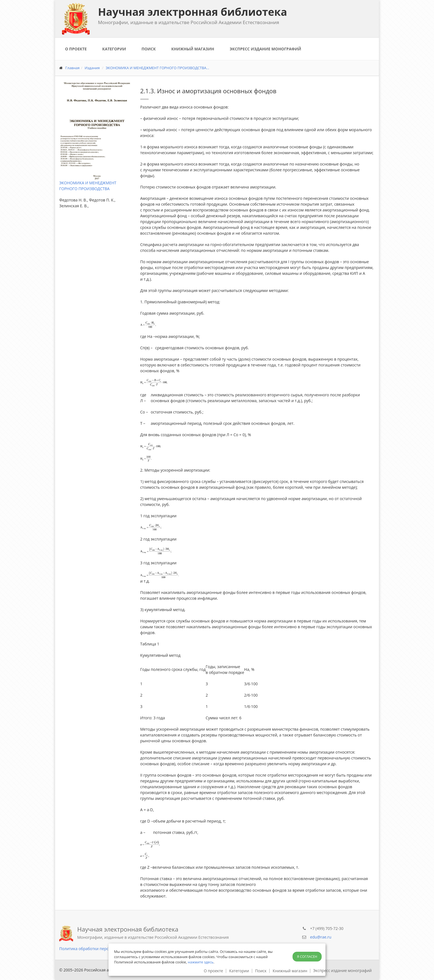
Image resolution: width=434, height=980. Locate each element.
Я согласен (307, 957)
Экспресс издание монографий (265, 49)
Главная (73, 68)
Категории (114, 49)
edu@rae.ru (321, 937)
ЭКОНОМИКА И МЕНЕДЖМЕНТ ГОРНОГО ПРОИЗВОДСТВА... (157, 68)
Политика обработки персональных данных (101, 949)
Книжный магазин (193, 49)
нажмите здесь (201, 962)
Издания (92, 68)
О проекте (76, 49)
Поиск (148, 49)
